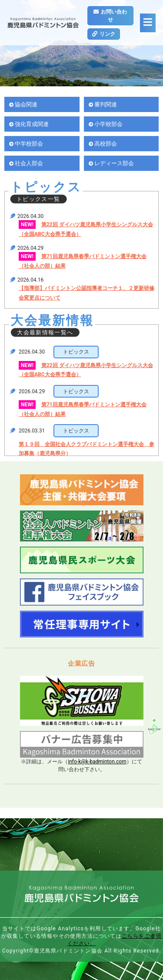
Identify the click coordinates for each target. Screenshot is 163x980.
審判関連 (106, 104)
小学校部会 (108, 124)
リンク (107, 34)
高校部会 (106, 144)
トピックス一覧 (38, 199)
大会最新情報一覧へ (45, 332)
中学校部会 (29, 144)
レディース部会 (114, 163)
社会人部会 (29, 163)
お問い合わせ (114, 16)
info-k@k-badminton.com (97, 762)
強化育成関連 (32, 124)
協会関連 (26, 104)
